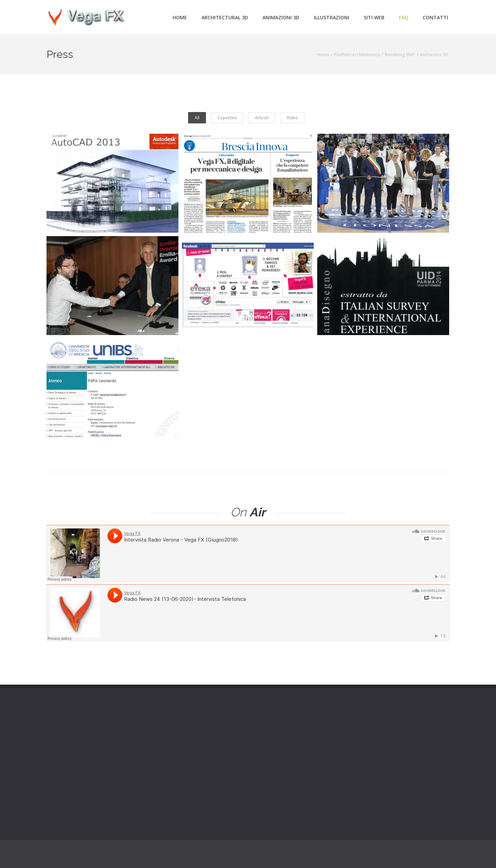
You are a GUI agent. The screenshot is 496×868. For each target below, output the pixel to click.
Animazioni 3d (281, 17)
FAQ (404, 17)
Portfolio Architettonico (357, 55)
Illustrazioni (332, 17)
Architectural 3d (225, 17)
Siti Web (374, 17)
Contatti (435, 17)
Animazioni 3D (434, 55)
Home (180, 17)
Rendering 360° (400, 55)
